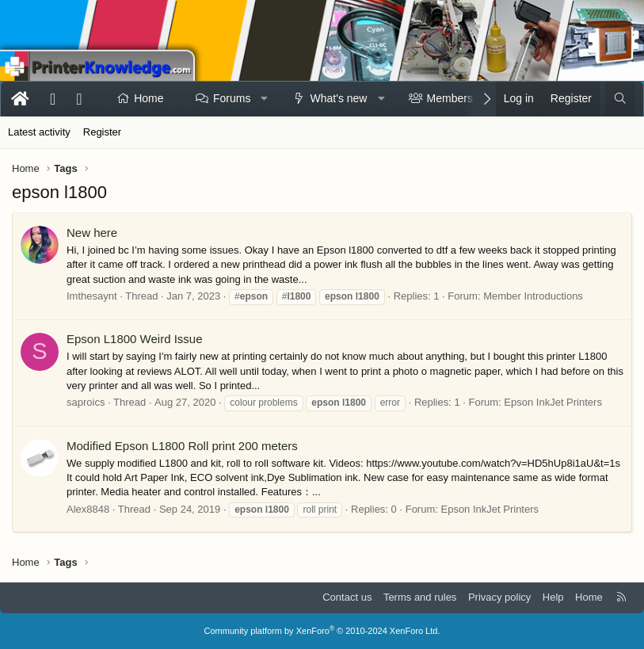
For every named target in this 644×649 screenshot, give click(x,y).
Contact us (347, 597)
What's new (339, 98)
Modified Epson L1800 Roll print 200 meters (182, 446)
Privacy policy (499, 597)
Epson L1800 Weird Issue (135, 339)
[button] (265, 99)
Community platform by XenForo (322, 631)
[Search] (620, 99)
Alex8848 (88, 509)
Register (102, 132)
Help (553, 597)
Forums (232, 98)
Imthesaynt (92, 296)
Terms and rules (420, 597)
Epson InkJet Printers (553, 402)
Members (450, 98)
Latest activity (39, 132)
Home (149, 98)
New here (92, 233)
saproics (86, 402)
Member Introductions (533, 296)
